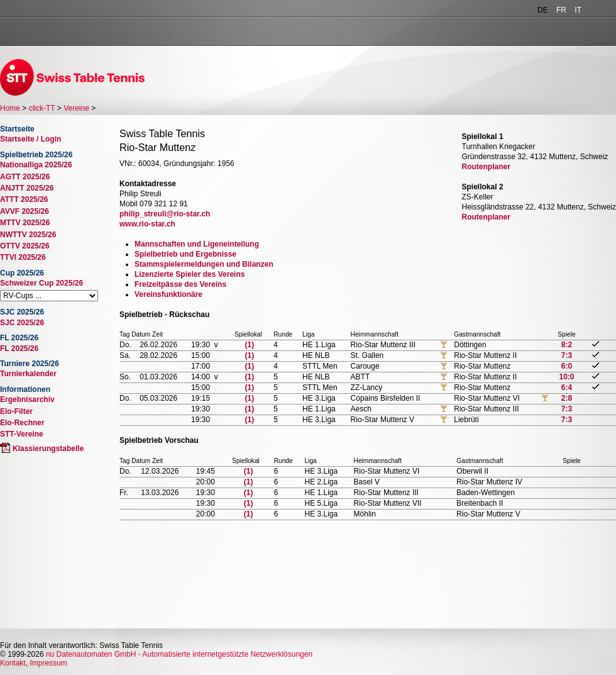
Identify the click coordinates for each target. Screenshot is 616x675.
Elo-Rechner (22, 423)
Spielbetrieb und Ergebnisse (185, 254)
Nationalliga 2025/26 (36, 165)
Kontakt (13, 663)
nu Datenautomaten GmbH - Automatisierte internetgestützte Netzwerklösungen (179, 654)
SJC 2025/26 (22, 323)
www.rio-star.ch (147, 224)
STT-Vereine (22, 434)
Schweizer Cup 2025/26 (41, 283)
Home (10, 108)
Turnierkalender (28, 374)
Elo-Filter (16, 411)
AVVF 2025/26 (25, 211)
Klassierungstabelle (48, 449)
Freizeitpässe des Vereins (180, 284)
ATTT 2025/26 (24, 199)
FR (561, 10)
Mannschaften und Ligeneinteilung (197, 244)
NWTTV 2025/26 (28, 235)
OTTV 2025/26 (25, 246)
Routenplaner (486, 167)
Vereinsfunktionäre (168, 294)
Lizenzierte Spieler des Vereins (190, 274)
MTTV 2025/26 (25, 223)
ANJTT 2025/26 (27, 188)
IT (578, 10)
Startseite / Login (30, 139)
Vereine (76, 108)
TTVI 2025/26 (23, 257)
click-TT (42, 108)
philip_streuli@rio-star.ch (165, 214)
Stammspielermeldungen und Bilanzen (204, 264)
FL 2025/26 (19, 349)
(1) (250, 345)
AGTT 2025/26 (25, 177)
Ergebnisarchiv (27, 399)
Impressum (48, 663)
